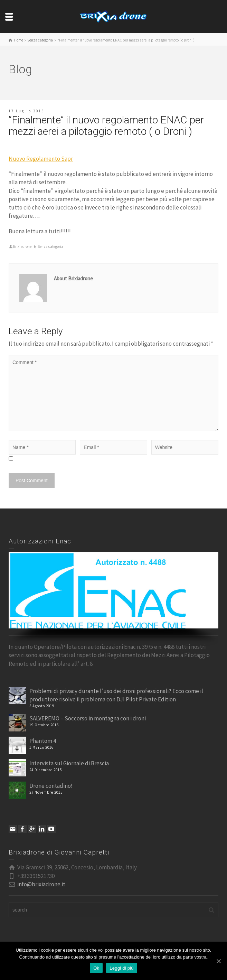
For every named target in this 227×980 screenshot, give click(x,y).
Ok (96, 968)
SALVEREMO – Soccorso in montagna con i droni (88, 718)
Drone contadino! (51, 786)
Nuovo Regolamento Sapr (41, 159)
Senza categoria (50, 246)
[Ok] (218, 961)
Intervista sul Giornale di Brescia (69, 763)
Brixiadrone (22, 246)
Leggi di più (122, 968)
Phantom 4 (43, 741)
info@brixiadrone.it (41, 884)
